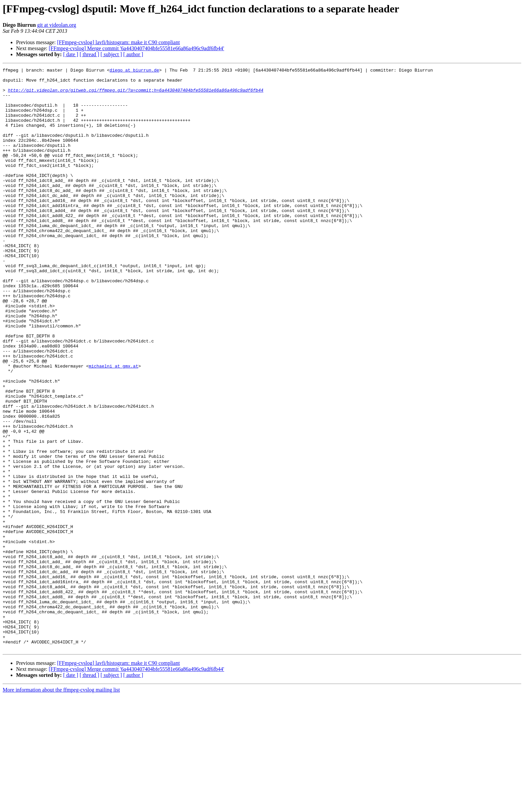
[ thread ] (89, 54)
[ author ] (133, 54)
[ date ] (71, 54)
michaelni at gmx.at (113, 426)
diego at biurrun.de (134, 71)
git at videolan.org (57, 25)
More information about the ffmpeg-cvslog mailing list (61, 806)
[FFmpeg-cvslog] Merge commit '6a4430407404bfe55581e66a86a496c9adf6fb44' (137, 48)
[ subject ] (111, 54)
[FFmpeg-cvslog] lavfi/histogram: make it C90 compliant (119, 42)
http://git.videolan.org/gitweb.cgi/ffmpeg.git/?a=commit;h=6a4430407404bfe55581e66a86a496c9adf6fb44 (136, 95)
